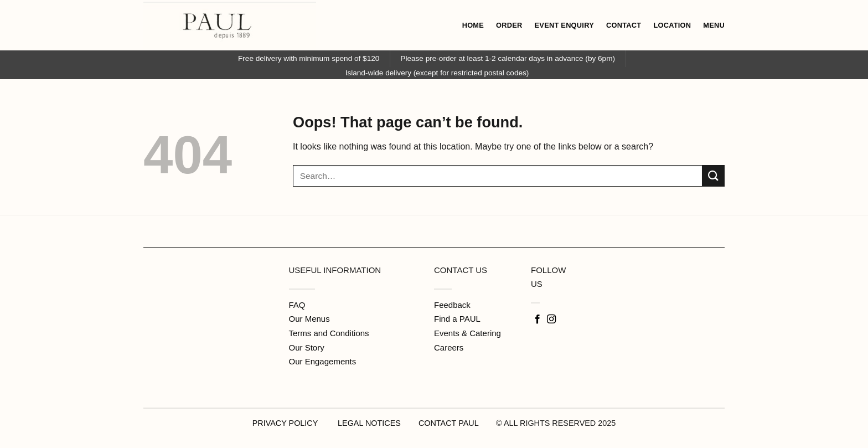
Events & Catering (467, 333)
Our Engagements (323, 361)
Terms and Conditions (329, 333)
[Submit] (714, 176)
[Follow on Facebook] (538, 320)
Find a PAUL (457, 319)
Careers (449, 347)
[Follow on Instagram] (551, 320)
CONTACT (624, 25)
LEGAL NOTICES (369, 423)
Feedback (452, 305)
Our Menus (309, 319)
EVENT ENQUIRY (564, 25)
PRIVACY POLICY (285, 423)
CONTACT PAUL (448, 423)
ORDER (509, 25)
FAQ (297, 305)
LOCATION (672, 25)
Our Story (307, 347)
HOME (473, 25)
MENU (714, 25)
